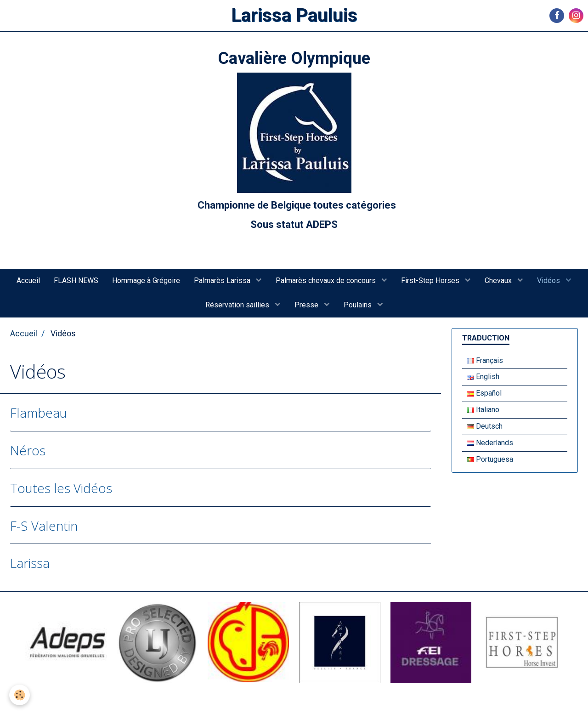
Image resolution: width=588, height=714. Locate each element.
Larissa (30, 563)
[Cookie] (20, 695)
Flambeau (39, 413)
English (483, 377)
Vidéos (549, 280)
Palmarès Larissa (223, 280)
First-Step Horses (431, 280)
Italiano (483, 410)
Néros (28, 450)
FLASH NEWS (76, 280)
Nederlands (490, 443)
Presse (307, 305)
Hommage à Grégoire (146, 280)
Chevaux (499, 280)
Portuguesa (490, 459)
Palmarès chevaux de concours (327, 280)
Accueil (28, 280)
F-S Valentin (44, 525)
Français (485, 360)
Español (484, 393)
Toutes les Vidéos (61, 488)
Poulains (359, 305)
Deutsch (485, 426)
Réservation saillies (238, 305)
